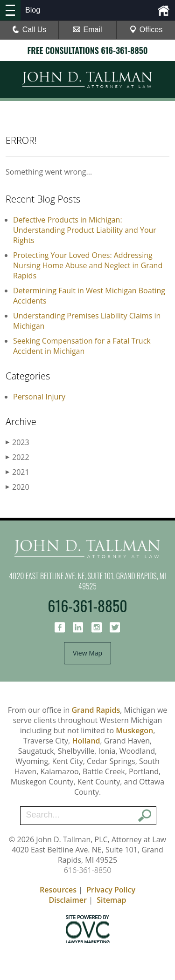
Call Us (29, 30)
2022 (17, 457)
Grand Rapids (96, 710)
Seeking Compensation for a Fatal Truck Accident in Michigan (82, 346)
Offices (146, 30)
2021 (17, 472)
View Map (87, 653)
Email (87, 30)
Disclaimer (68, 900)
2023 (17, 442)
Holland (86, 741)
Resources (58, 890)
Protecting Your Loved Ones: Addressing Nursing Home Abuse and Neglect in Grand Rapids (88, 265)
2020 (17, 487)
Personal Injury (39, 397)
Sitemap (111, 900)
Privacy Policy (111, 890)
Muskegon (134, 730)
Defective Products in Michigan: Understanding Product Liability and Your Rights (85, 230)
